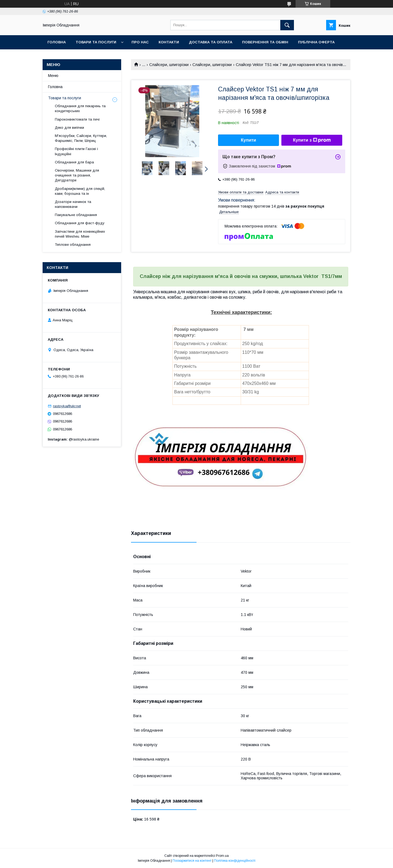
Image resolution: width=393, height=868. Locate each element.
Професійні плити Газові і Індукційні (76, 151)
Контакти (169, 42)
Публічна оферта (316, 42)
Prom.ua (222, 856)
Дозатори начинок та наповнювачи (73, 204)
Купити (249, 140)
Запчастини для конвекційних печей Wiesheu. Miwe (80, 234)
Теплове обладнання (73, 245)
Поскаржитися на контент (192, 861)
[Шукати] (287, 25)
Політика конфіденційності (235, 861)
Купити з (312, 140)
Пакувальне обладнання (76, 215)
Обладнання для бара (74, 162)
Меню (53, 76)
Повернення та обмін (265, 42)
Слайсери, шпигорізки (169, 65)
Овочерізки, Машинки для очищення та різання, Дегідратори (77, 175)
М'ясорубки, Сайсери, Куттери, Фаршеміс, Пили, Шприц (81, 138)
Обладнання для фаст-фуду (80, 223)
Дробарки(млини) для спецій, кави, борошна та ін (80, 191)
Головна (57, 42)
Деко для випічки (69, 128)
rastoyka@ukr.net (67, 406)
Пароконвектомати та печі (77, 119)
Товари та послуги (96, 42)
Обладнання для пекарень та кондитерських (80, 108)
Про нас (140, 42)
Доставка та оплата (211, 42)
